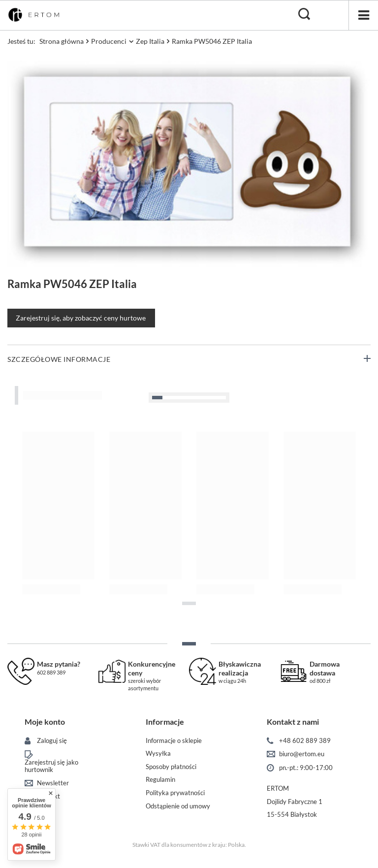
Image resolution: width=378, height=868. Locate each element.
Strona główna (62, 41)
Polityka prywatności (175, 793)
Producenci (109, 41)
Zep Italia (150, 41)
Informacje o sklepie (174, 741)
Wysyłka (158, 754)
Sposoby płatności (171, 767)
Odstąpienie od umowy (178, 806)
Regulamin (160, 780)
